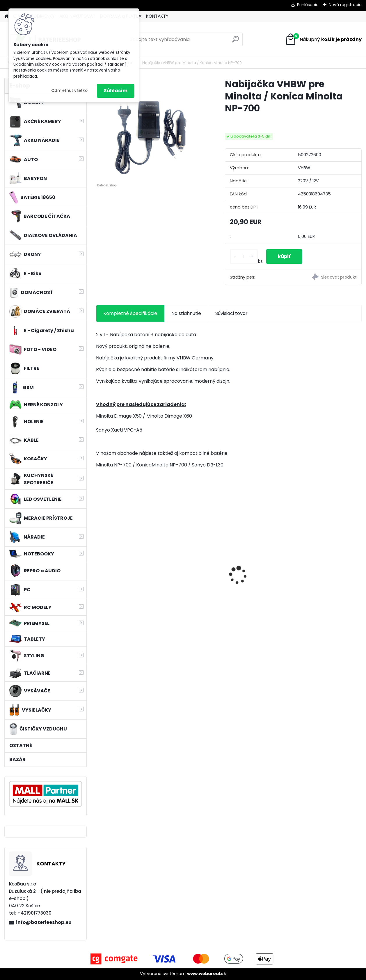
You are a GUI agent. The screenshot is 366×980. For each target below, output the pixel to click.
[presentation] (99, 565)
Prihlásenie (308, 5)
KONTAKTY (157, 16)
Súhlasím (116, 91)
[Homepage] (6, 16)
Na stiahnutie (186, 313)
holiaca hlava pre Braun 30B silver (330, 571)
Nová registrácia (345, 5)
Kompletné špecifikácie (130, 313)
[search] (236, 41)
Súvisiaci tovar (231, 313)
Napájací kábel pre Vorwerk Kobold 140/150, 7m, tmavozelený (127, 572)
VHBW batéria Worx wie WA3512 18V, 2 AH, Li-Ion (194, 571)
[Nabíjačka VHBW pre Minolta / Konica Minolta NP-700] (151, 133)
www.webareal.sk (207, 974)
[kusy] (244, 257)
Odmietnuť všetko (69, 91)
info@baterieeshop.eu (44, 922)
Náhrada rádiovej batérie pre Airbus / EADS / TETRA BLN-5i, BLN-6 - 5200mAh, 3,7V (261, 573)
